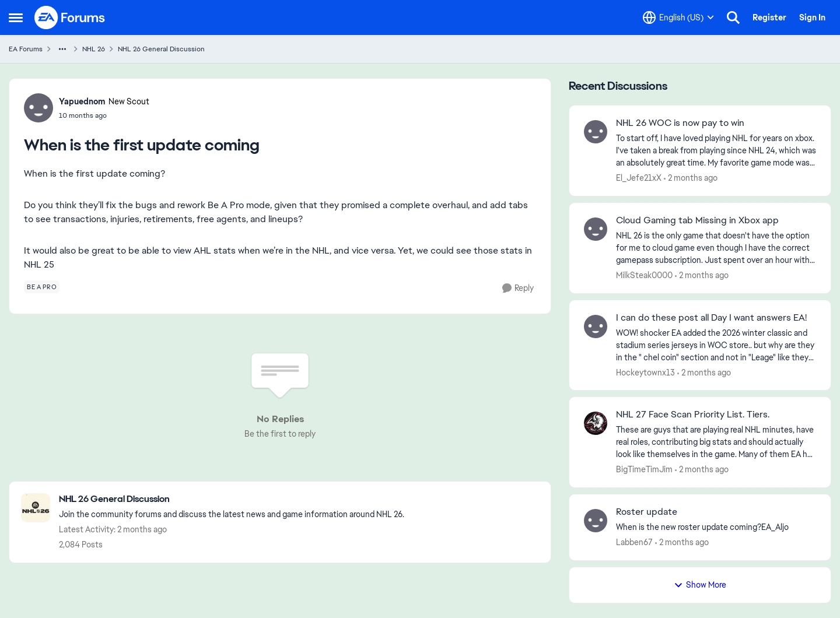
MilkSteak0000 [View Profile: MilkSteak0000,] (644, 275)
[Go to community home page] (70, 17)
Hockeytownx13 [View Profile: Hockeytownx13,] (645, 372)
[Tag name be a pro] (42, 287)
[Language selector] (678, 17)
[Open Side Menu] (16, 17)
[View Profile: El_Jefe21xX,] (596, 132)
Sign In (812, 17)
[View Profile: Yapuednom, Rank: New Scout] (38, 108)
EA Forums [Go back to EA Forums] (26, 49)
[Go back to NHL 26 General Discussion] (232, 499)
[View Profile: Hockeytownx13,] (596, 326)
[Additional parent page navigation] (62, 49)
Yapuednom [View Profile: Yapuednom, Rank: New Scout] (82, 101)
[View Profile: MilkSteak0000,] (596, 229)
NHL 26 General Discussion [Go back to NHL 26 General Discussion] (161, 49)
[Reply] (518, 288)
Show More (700, 585)
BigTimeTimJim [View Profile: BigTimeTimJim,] (644, 469)
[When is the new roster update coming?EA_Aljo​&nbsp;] (716, 527)
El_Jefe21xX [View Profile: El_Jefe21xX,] (639, 178)
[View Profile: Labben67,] (596, 521)
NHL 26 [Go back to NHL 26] (94, 49)
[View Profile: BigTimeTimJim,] (596, 423)
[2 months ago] (691, 178)
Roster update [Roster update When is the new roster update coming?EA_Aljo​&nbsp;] (647, 512)
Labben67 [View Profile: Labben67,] (634, 542)
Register (769, 17)
